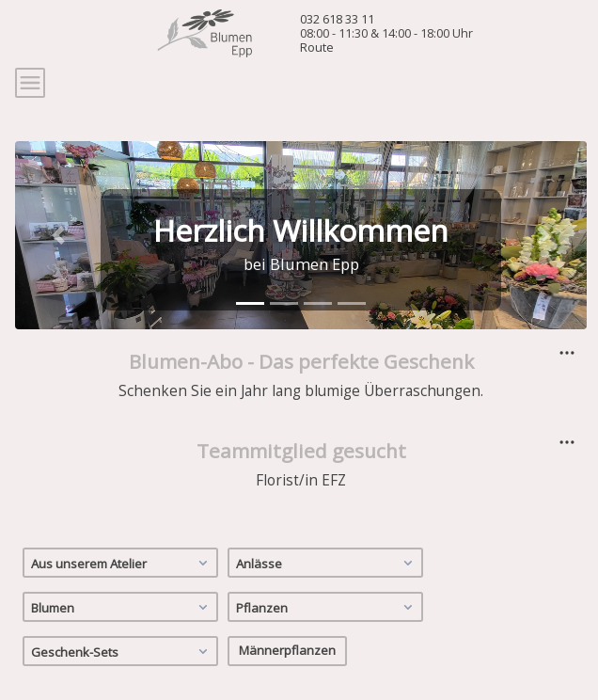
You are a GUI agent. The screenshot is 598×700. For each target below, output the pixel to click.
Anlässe (327, 563)
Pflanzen (327, 607)
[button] (58, 235)
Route (317, 47)
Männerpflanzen (287, 650)
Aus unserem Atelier (122, 563)
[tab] (250, 303)
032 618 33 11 (337, 19)
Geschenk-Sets (122, 651)
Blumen (122, 607)
